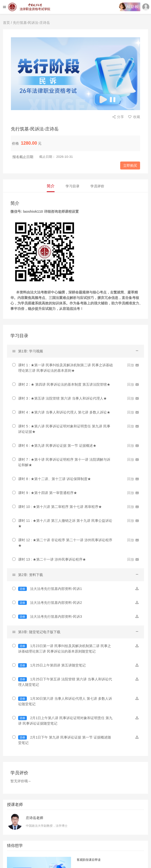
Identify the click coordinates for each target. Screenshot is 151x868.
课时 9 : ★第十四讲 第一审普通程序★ (48, 493)
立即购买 (130, 165)
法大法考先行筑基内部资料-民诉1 (50, 589)
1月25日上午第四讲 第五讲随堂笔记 (52, 665)
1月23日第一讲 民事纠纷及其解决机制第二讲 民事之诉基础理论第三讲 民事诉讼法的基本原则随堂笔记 (65, 649)
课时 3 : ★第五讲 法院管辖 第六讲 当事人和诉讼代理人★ (62, 398)
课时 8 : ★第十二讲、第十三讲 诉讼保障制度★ (55, 479)
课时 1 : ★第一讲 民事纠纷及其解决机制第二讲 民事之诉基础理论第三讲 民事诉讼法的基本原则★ (65, 368)
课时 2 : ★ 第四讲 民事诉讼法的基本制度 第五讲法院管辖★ (64, 384)
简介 (51, 186)
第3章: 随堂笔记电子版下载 (39, 632)
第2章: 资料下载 (31, 575)
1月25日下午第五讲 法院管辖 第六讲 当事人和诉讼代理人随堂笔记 (65, 682)
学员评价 (97, 186)
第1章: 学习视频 (31, 351)
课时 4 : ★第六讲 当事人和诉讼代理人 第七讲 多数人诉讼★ (64, 412)
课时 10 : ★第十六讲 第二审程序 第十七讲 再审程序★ (60, 507)
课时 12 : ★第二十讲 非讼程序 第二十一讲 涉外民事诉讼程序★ (65, 543)
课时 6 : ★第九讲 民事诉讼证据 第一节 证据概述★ (57, 446)
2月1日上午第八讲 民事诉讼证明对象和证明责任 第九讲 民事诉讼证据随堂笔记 (65, 721)
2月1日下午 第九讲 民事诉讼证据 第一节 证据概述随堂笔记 (65, 740)
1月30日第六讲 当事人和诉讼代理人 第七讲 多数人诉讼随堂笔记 (65, 701)
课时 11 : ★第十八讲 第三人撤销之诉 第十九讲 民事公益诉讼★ (65, 523)
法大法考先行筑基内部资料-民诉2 (50, 603)
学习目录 (73, 186)
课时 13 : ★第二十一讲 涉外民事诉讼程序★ (52, 559)
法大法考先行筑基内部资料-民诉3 (50, 617)
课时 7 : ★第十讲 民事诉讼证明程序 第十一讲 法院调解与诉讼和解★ (64, 462)
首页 (6, 23)
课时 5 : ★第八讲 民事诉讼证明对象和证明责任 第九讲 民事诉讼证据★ (64, 429)
